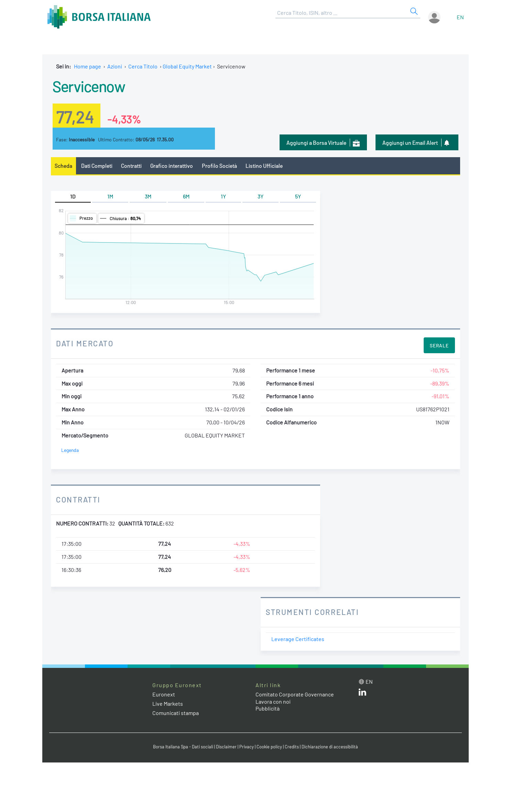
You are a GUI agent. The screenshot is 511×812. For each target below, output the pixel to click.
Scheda (63, 166)
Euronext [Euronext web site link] (164, 694)
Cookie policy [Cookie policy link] (269, 747)
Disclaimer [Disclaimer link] (226, 747)
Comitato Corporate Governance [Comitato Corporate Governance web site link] (295, 694)
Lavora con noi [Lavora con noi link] (273, 701)
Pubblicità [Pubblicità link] (268, 708)
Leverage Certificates (298, 639)
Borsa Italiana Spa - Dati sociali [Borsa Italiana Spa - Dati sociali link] (183, 747)
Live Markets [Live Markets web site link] (168, 703)
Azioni (115, 66)
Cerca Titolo (143, 66)
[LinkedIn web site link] (362, 694)
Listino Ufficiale (264, 166)
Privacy (247, 747)
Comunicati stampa (176, 713)
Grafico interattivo (172, 166)
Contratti (131, 166)
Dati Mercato (85, 343)
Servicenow (89, 86)
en (460, 17)
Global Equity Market (187, 66)
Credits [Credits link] (292, 747)
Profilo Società (219, 166)
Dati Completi (97, 166)
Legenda (70, 450)
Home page (88, 66)
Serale (439, 345)
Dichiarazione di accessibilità (330, 747)
